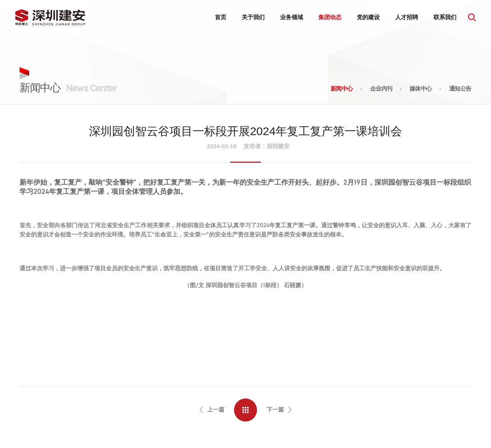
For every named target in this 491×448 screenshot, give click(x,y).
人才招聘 (407, 17)
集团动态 (330, 17)
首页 (221, 17)
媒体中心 (421, 89)
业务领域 (292, 17)
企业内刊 (381, 89)
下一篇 (275, 409)
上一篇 (216, 409)
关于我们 (253, 17)
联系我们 (445, 17)
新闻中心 (342, 89)
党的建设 (368, 17)
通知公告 (460, 89)
